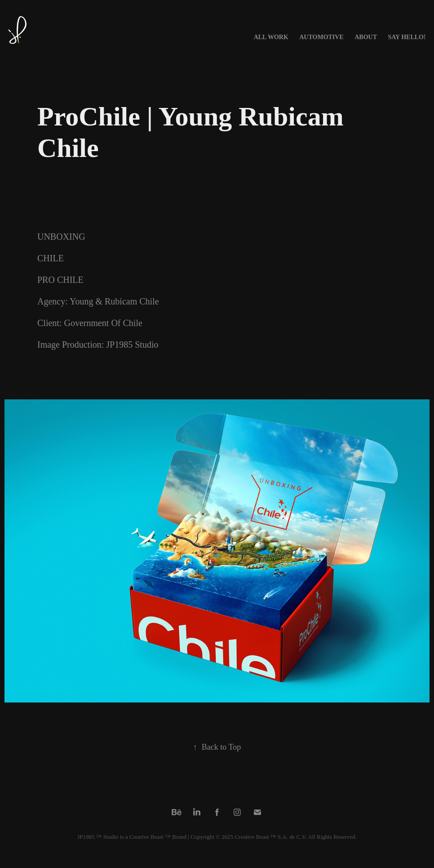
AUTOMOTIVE (321, 37)
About (366, 37)
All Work (271, 37)
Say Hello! (407, 37)
